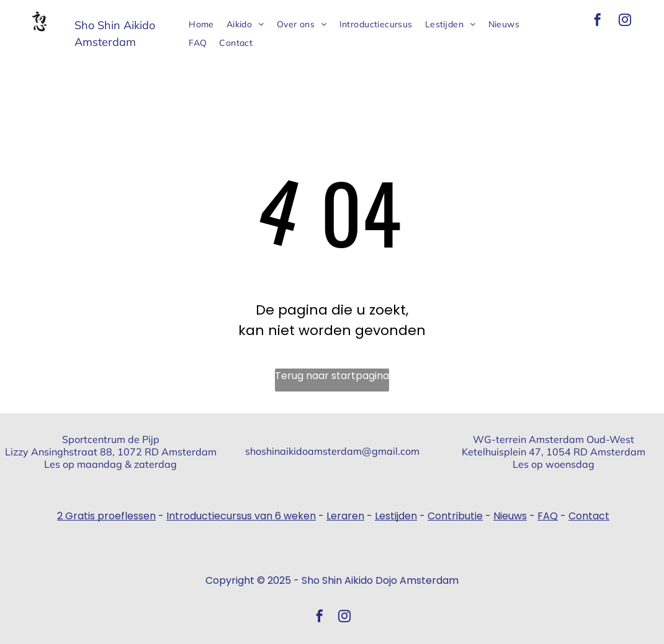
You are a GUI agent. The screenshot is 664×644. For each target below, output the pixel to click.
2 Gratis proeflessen (106, 516)
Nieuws (510, 516)
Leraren (345, 516)
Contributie (455, 516)
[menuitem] (201, 25)
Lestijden (396, 516)
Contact (589, 516)
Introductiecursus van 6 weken (241, 516)
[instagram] (625, 21)
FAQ (548, 516)
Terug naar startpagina (332, 376)
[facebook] (598, 21)
